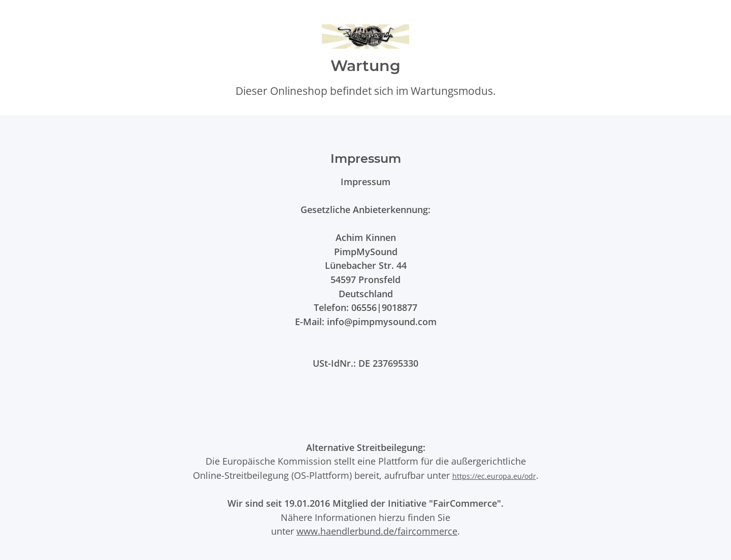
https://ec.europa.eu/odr (494, 476)
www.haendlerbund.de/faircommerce (377, 531)
